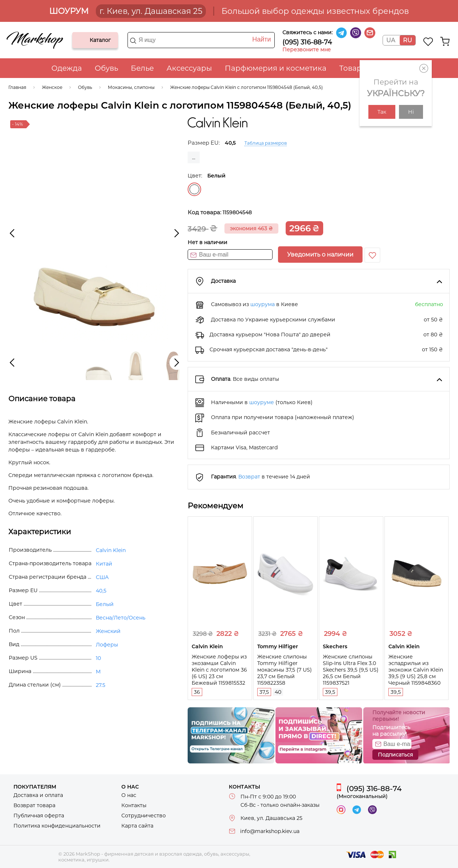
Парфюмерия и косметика (276, 68)
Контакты (134, 805)
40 (278, 692)
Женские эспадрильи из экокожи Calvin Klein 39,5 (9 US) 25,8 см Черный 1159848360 (416, 670)
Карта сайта (137, 826)
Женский (108, 631)
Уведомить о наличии (320, 255)
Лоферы (107, 645)
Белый (194, 189)
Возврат (249, 477)
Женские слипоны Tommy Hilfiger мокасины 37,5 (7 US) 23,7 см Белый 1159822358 (285, 670)
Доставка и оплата (38, 795)
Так (382, 112)
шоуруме (262, 402)
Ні (411, 112)
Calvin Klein (111, 550)
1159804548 (237, 212)
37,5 (264, 692)
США (102, 577)
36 (197, 692)
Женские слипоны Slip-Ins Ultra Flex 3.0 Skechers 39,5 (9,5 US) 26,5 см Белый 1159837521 (351, 670)
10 (98, 658)
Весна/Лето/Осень (121, 618)
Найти (261, 39)
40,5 (101, 591)
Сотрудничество (144, 816)
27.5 (101, 685)
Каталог (84, 40)
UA (391, 40)
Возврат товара (34, 805)
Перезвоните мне (307, 50)
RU (408, 40)
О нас (129, 795)
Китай (104, 564)
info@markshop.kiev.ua (270, 831)
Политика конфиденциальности (57, 826)
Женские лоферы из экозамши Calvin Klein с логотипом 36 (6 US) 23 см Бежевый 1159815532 (219, 670)
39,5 (330, 692)
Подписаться (395, 755)
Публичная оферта (39, 816)
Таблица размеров (266, 143)
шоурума (263, 304)
